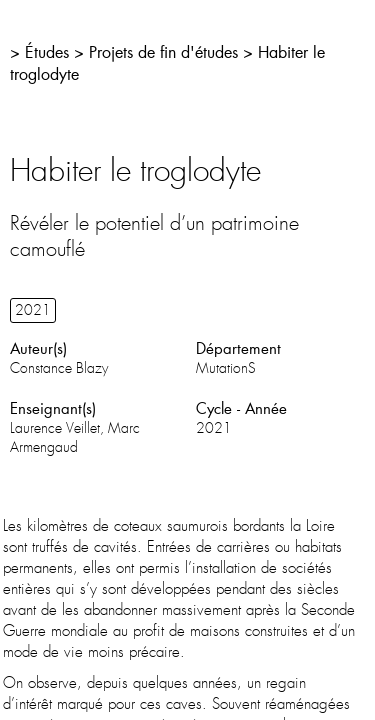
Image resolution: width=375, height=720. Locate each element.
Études (47, 51)
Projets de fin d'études (163, 51)
